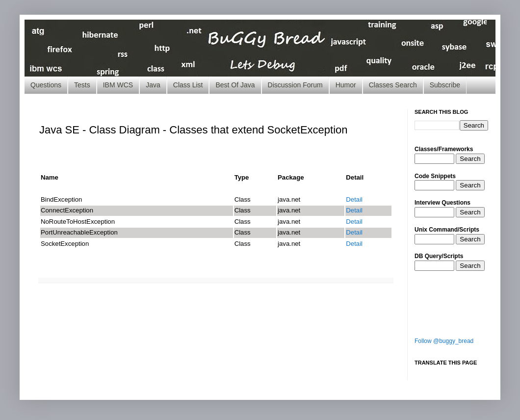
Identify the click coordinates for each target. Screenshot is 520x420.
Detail (354, 199)
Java (153, 85)
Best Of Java (235, 85)
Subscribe (445, 85)
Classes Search (393, 85)
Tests (82, 85)
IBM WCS (118, 85)
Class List (188, 85)
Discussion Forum (295, 85)
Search (470, 159)
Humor (346, 85)
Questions (46, 85)
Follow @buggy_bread (444, 341)
